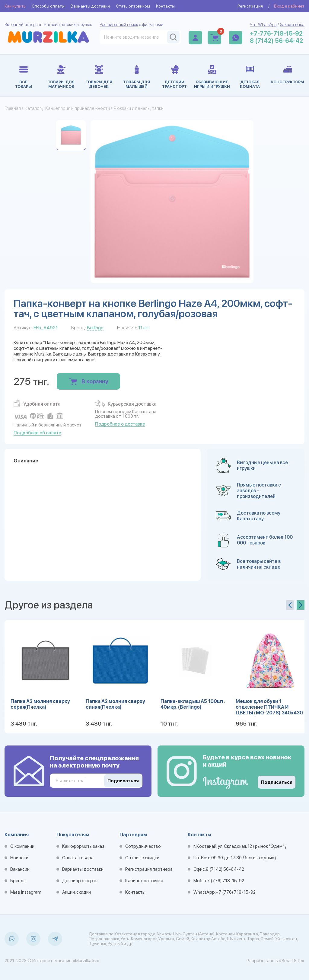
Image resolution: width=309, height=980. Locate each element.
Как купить (15, 6)
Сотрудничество (143, 846)
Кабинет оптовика (144, 881)
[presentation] (290, 605)
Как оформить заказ (83, 846)
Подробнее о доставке (120, 424)
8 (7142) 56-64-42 (276, 41)
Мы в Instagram (26, 892)
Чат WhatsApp (263, 24)
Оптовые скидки (142, 858)
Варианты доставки (90, 6)
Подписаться (277, 782)
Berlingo (95, 328)
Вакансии (20, 869)
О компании (22, 846)
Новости (19, 858)
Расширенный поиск (119, 24)
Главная (13, 108)
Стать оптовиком (133, 6)
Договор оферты (80, 881)
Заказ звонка (292, 24)
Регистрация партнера (149, 869)
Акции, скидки (76, 892)
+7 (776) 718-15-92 (224, 881)
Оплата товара (78, 858)
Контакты (165, 6)
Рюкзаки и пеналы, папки (139, 108)
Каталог (33, 108)
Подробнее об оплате (37, 433)
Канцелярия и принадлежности (78, 108)
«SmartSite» (292, 961)
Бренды (18, 881)
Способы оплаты (48, 6)
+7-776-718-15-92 (276, 34)
